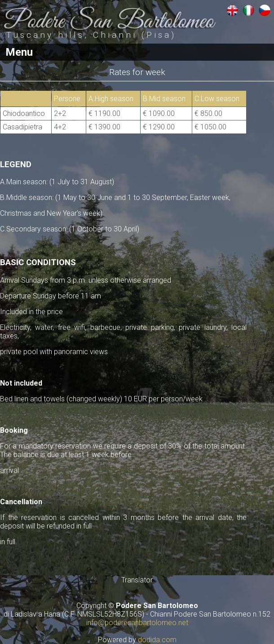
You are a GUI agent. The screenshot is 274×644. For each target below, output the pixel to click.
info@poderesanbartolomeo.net (137, 623)
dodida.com (157, 640)
